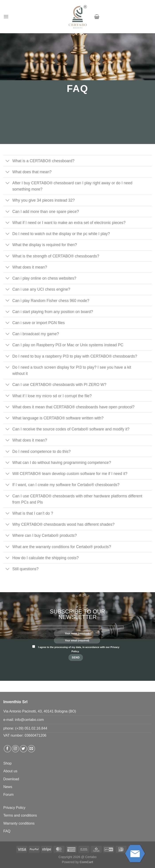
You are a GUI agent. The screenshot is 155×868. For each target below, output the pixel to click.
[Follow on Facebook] (7, 749)
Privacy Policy (14, 808)
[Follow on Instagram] (15, 749)
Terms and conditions (20, 815)
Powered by (77, 862)
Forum (8, 795)
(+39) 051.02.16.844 (31, 728)
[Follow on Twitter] (23, 749)
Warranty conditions (19, 823)
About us (10, 771)
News (8, 787)
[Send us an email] (31, 749)
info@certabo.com (29, 720)
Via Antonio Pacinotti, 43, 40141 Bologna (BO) (40, 711)
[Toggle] (8, 161)
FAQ (7, 831)
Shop (7, 763)
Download (11, 779)
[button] (6, 17)
